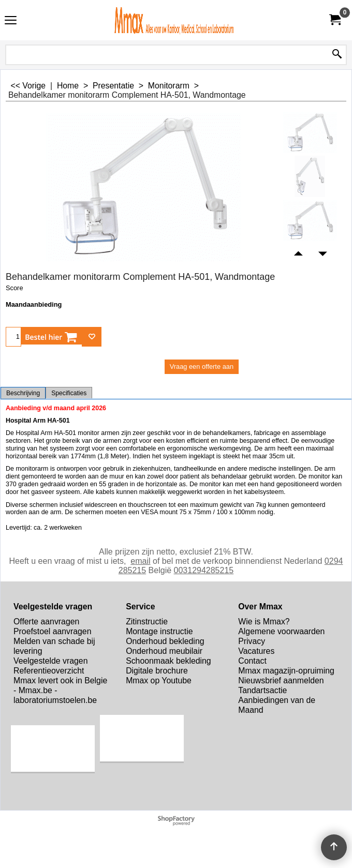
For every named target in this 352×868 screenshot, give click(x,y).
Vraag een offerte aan (202, 366)
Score (14, 288)
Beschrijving (23, 393)
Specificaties (69, 393)
